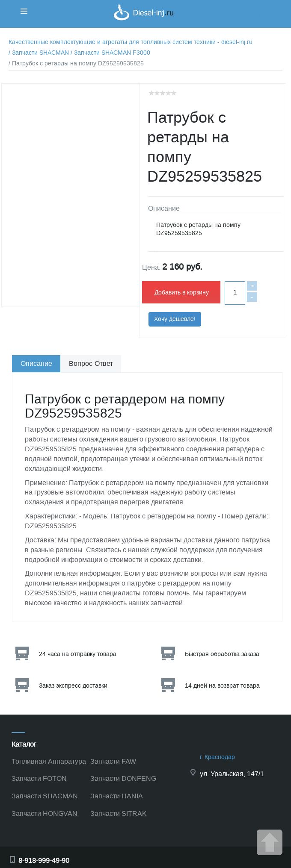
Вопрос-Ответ (91, 363)
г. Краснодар (217, 757)
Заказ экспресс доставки (73, 686)
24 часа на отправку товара (78, 654)
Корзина (252, 15)
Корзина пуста (261, 23)
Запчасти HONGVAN (45, 814)
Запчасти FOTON (39, 778)
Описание (36, 363)
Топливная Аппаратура (49, 761)
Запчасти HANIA (117, 796)
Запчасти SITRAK (119, 814)
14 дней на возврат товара (222, 686)
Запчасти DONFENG (123, 778)
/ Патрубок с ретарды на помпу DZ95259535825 (76, 63)
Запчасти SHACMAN (45, 796)
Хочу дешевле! (175, 319)
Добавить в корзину (182, 293)
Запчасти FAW (113, 761)
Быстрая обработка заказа (222, 654)
